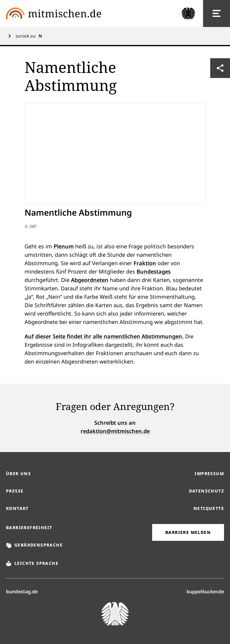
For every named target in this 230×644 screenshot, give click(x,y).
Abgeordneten (90, 280)
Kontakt (17, 508)
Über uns (18, 473)
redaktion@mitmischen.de (115, 431)
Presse (15, 491)
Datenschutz (206, 491)
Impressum (209, 473)
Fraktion (145, 263)
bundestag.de (22, 591)
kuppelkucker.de (205, 591)
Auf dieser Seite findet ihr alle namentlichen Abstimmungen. (104, 336)
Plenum (64, 246)
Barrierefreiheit (29, 527)
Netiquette (209, 508)
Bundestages (154, 271)
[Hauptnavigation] (217, 13)
